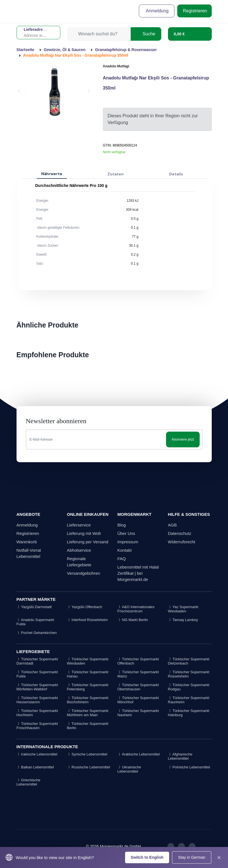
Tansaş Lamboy (183, 620)
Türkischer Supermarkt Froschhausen (37, 726)
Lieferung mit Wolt (84, 533)
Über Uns (126, 533)
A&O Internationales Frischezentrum (136, 609)
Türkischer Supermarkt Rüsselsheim (189, 674)
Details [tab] (176, 174)
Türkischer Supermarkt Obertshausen (138, 687)
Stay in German (192, 857)
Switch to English (147, 857)
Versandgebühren (84, 573)
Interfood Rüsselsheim (87, 620)
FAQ (122, 559)
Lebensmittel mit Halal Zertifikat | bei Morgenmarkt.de (138, 573)
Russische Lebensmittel (89, 767)
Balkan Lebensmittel (35, 767)
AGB (172, 525)
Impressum (128, 542)
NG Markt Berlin (133, 620)
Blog (122, 525)
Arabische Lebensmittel (139, 754)
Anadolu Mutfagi (116, 66)
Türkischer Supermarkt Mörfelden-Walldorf (37, 687)
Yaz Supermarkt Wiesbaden (183, 609)
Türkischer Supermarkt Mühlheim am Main (88, 713)
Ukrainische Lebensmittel (129, 769)
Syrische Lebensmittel (87, 754)
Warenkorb (27, 542)
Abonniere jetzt (183, 439)
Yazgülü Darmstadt (34, 607)
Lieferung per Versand (88, 542)
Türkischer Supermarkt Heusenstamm (37, 700)
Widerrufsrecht (182, 542)
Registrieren (194, 11)
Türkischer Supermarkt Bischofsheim (88, 700)
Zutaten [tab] (116, 174)
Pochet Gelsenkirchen (37, 633)
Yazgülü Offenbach (85, 607)
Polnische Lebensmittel (189, 767)
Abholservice (79, 550)
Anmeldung (157, 11)
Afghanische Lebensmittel (180, 756)
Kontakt (125, 550)
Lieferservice (79, 525)
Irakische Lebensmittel (37, 754)
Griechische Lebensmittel (28, 782)
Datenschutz (180, 533)
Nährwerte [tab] (52, 174)
